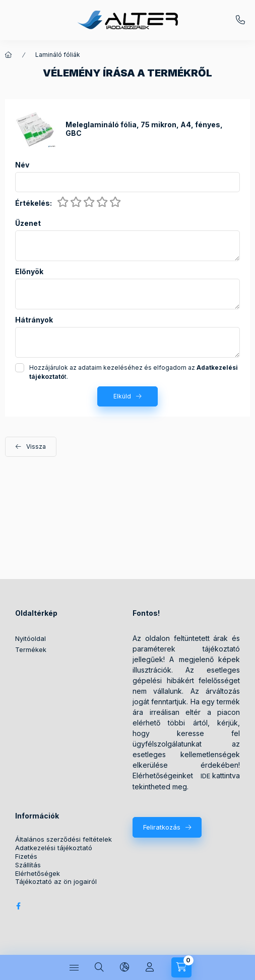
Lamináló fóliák (58, 55)
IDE (205, 776)
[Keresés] (99, 967)
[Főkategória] (9, 55)
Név (22, 165)
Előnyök (29, 272)
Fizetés (26, 856)
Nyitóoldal (30, 638)
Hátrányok (34, 320)
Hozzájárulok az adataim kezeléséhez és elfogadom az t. (134, 372)
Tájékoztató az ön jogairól (56, 882)
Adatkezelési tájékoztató (54, 848)
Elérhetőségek (38, 874)
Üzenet (28, 223)
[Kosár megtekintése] (181, 967)
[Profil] (150, 967)
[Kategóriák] (74, 967)
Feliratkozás (162, 827)
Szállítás (28, 865)
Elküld (122, 396)
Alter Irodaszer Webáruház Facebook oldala (18, 906)
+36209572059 (240, 20)
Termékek (31, 649)
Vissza (36, 446)
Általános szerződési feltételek (63, 839)
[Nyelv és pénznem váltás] (124, 967)
